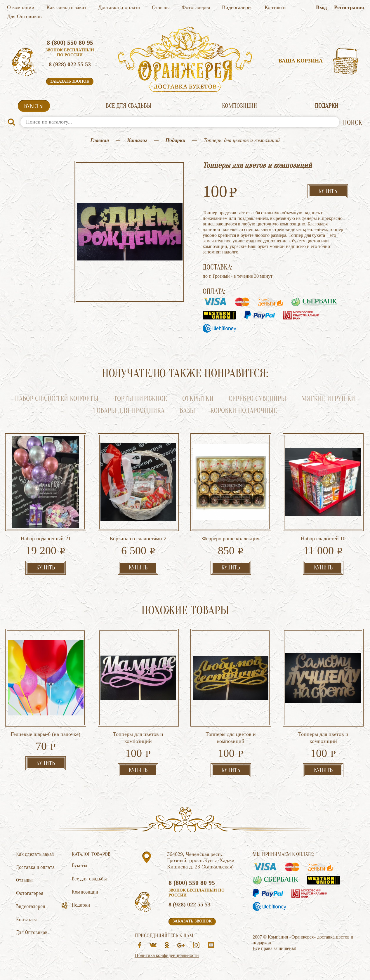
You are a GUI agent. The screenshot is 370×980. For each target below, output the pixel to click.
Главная (100, 140)
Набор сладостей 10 (323, 538)
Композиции (239, 106)
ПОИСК (352, 123)
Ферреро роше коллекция (231, 538)
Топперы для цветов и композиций (138, 738)
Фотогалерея (196, 7)
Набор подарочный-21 (46, 538)
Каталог (137, 140)
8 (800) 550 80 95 (70, 42)
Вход (321, 7)
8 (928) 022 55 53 (70, 64)
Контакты (276, 7)
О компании (21, 7)
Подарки (326, 106)
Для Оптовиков (24, 16)
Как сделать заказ (66, 7)
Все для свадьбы (129, 106)
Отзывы (161, 7)
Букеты (34, 106)
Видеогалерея (237, 7)
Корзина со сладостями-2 (138, 538)
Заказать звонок (70, 81)
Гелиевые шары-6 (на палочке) (46, 734)
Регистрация (349, 7)
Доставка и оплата (119, 7)
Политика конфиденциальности (167, 955)
